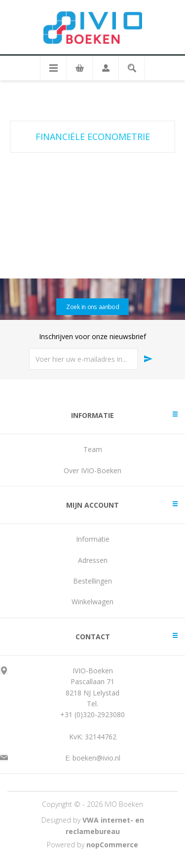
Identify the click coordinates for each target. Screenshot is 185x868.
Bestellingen (92, 581)
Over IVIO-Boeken (92, 470)
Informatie (93, 539)
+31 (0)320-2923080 (92, 714)
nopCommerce (112, 845)
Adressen (93, 560)
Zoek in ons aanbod (92, 307)
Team (93, 449)
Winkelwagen (92, 602)
